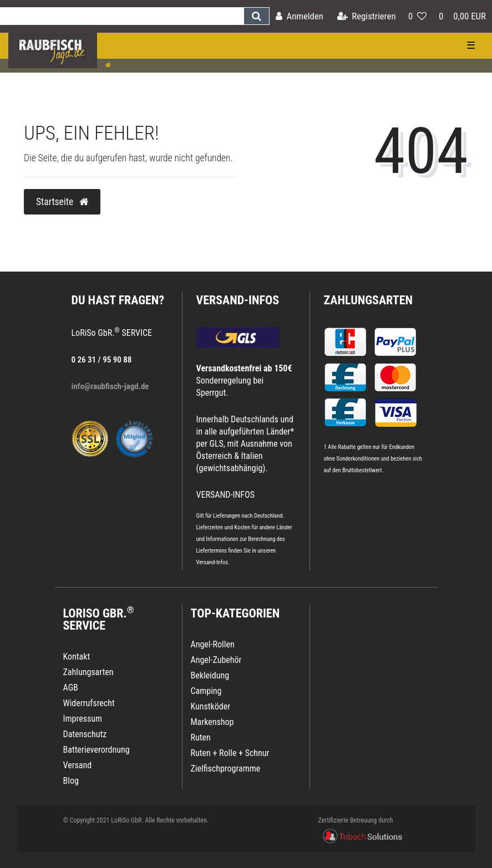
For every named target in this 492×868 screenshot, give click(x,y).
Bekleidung (210, 675)
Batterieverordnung (97, 750)
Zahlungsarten (368, 300)
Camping (206, 691)
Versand (78, 765)
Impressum (83, 719)
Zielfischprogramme (226, 769)
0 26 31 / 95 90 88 (102, 360)
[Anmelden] (300, 16)
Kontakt (77, 657)
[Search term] (122, 16)
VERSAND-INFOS (238, 300)
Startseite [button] (62, 202)
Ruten (201, 737)
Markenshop (212, 722)
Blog (71, 781)
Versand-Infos (212, 562)
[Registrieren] (367, 16)
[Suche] (257, 16)
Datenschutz (85, 734)
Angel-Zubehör (216, 660)
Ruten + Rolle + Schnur (230, 753)
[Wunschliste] (417, 16)
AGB (71, 688)
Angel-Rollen (213, 644)
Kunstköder (211, 706)
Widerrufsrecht (89, 703)
